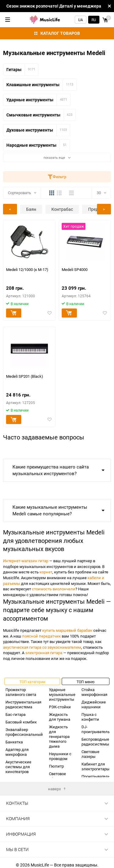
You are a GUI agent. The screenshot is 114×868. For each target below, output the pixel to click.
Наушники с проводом (60, 756)
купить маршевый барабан (67, 630)
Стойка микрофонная (94, 692)
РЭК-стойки (60, 707)
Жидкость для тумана (60, 717)
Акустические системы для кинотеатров (18, 767)
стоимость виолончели (54, 589)
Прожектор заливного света (21, 692)
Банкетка (14, 742)
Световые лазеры (90, 754)
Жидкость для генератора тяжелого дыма (59, 736)
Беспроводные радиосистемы (95, 742)
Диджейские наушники (94, 704)
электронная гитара (44, 653)
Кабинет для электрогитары (95, 766)
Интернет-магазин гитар (26, 561)
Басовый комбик (21, 722)
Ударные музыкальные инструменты (62, 694)
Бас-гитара (16, 714)
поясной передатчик (41, 636)
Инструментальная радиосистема (23, 704)
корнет (46, 572)
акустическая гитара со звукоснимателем (42, 647)
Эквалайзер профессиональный (24, 732)
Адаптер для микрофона (17, 752)
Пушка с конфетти (90, 717)
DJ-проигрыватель (96, 729)
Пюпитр (56, 766)
